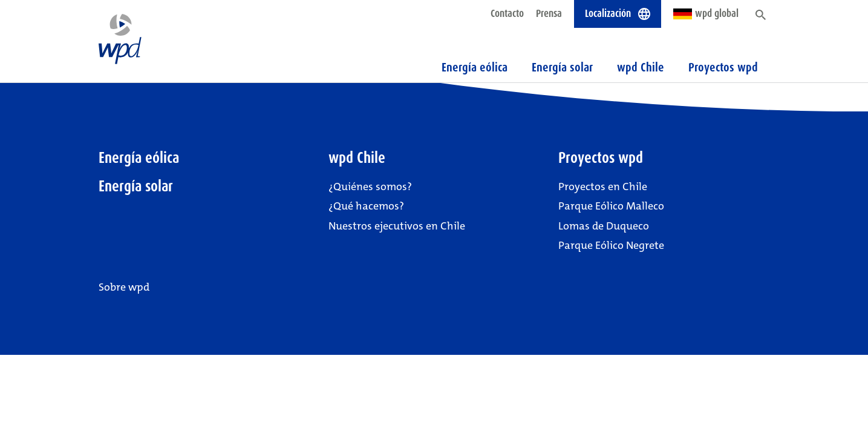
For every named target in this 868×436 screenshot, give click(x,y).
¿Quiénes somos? (370, 187)
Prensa (549, 13)
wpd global (706, 13)
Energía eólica (475, 67)
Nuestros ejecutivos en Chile (397, 226)
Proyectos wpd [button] (723, 67)
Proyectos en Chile (603, 187)
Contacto (507, 13)
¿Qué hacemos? (366, 206)
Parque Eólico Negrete (611, 245)
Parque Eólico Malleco (611, 206)
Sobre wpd (124, 287)
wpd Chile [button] (641, 67)
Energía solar (562, 67)
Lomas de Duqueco (604, 226)
